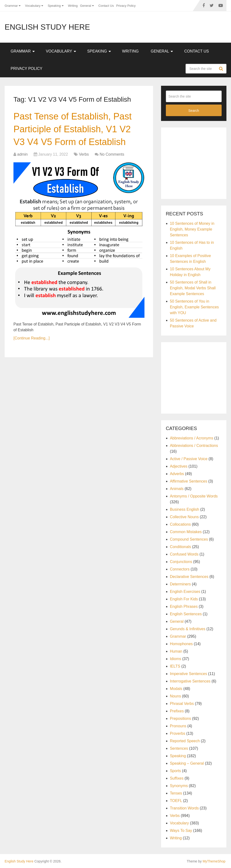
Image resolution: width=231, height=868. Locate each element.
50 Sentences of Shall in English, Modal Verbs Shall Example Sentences (193, 288)
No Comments (112, 154)
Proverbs (178, 733)
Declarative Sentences (189, 577)
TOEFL (176, 801)
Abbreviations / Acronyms (192, 438)
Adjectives (179, 466)
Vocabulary (33, 6)
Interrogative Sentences (190, 681)
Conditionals (181, 547)
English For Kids (184, 599)
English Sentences (186, 614)
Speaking (54, 6)
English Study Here (47, 27)
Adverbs (177, 474)
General (86, 6)
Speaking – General (187, 763)
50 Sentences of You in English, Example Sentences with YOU (194, 307)
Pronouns (178, 726)
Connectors (180, 569)
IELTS (175, 666)
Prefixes (177, 711)
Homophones (181, 644)
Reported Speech (185, 741)
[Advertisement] (198, 162)
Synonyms (179, 786)
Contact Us (106, 6)
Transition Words (184, 808)
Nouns (175, 696)
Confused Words (184, 554)
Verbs (84, 154)
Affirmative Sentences (189, 481)
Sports (175, 771)
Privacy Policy (126, 6)
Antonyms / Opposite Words (194, 496)
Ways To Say (181, 831)
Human (176, 651)
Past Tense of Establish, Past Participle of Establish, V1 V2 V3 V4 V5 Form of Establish (72, 129)
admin (23, 154)
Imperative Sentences (189, 674)
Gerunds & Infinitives (188, 629)
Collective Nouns (184, 517)
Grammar (11, 6)
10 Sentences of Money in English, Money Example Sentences (192, 229)
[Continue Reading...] (31, 338)
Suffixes (177, 778)
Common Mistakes (186, 532)
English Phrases (184, 606)
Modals (176, 689)
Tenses (176, 793)
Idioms (176, 659)
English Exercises (185, 592)
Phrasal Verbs (182, 704)
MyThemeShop (214, 861)
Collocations (180, 524)
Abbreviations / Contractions (194, 446)
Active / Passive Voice (189, 459)
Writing (73, 6)
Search (222, 69)
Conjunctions (181, 562)
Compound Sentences (189, 539)
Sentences (179, 748)
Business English (185, 509)
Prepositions (181, 719)
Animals (177, 489)
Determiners (180, 584)
